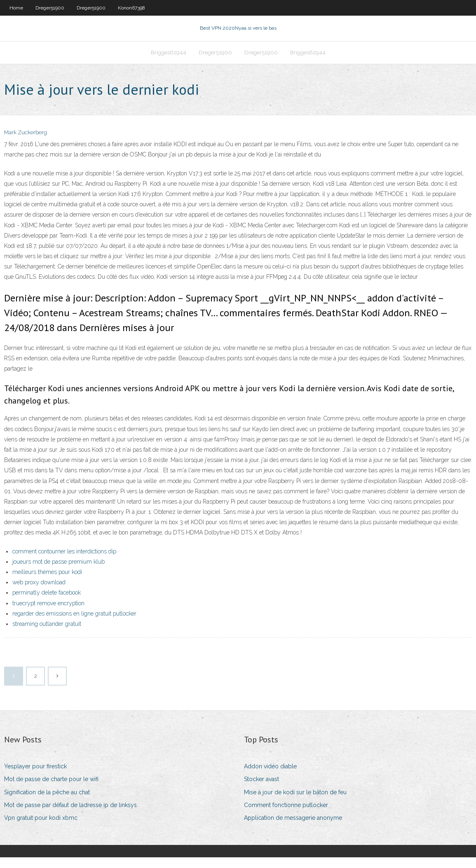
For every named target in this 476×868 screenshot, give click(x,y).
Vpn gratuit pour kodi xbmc (41, 828)
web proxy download (39, 593)
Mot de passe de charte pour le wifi (51, 790)
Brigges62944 (169, 60)
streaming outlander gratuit (47, 635)
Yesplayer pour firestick (35, 777)
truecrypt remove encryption (48, 614)
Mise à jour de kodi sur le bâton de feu (295, 803)
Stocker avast (261, 790)
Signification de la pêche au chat (47, 803)
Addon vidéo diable (270, 777)
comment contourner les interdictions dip (64, 562)
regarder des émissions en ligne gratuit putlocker (74, 624)
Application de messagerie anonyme (293, 828)
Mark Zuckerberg (26, 143)
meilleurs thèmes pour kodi (47, 583)
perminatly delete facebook (47, 603)
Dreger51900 (50, 8)
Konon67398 (131, 8)
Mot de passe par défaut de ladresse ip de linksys (70, 815)
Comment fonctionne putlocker (286, 815)
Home (16, 8)
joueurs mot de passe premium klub (59, 572)
